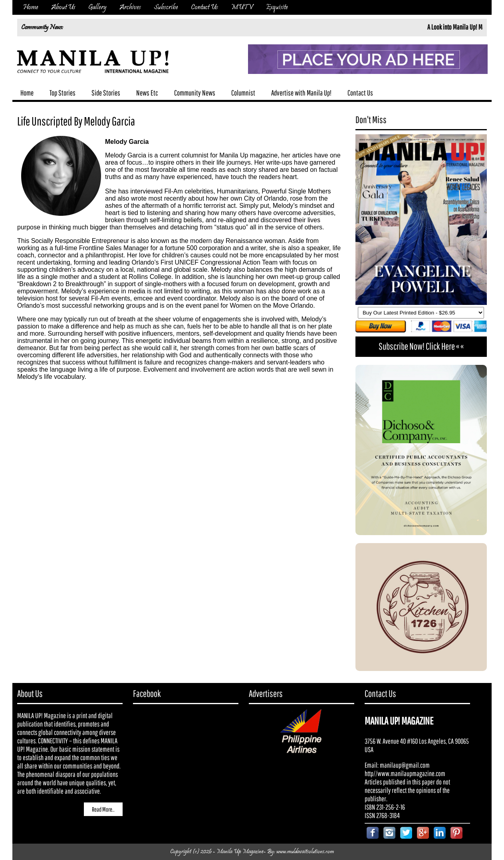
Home (31, 7)
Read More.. (103, 809)
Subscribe (166, 7)
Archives (130, 7)
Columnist (243, 93)
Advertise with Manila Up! (301, 93)
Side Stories (106, 93)
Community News (195, 93)
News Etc (147, 93)
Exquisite (277, 7)
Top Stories (63, 93)
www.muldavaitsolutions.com (305, 852)
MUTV (242, 7)
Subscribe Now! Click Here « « (421, 346)
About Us (63, 7)
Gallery (97, 7)
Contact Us (204, 7)
